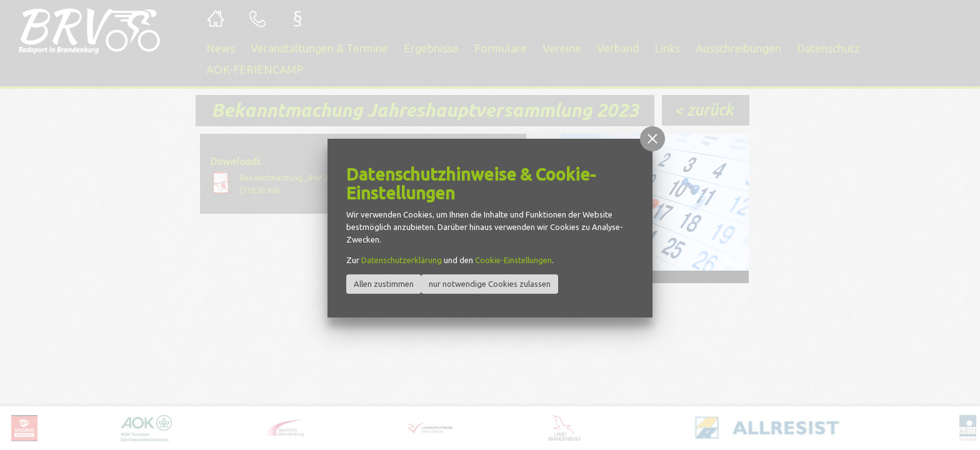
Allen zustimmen (384, 284)
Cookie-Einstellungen (513, 260)
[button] (652, 139)
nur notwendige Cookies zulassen (490, 284)
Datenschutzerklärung (402, 260)
